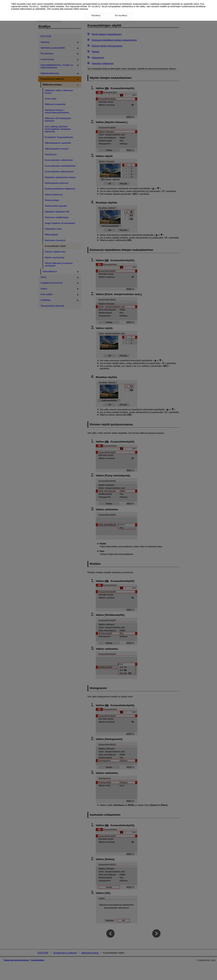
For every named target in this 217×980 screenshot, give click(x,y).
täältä (196, 4)
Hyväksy (34, 6)
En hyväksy (94, 6)
